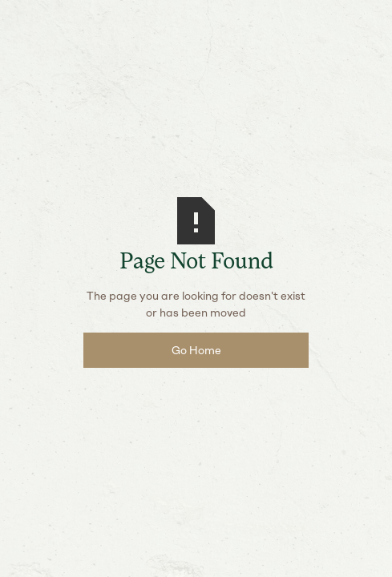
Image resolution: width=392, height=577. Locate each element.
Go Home (196, 351)
